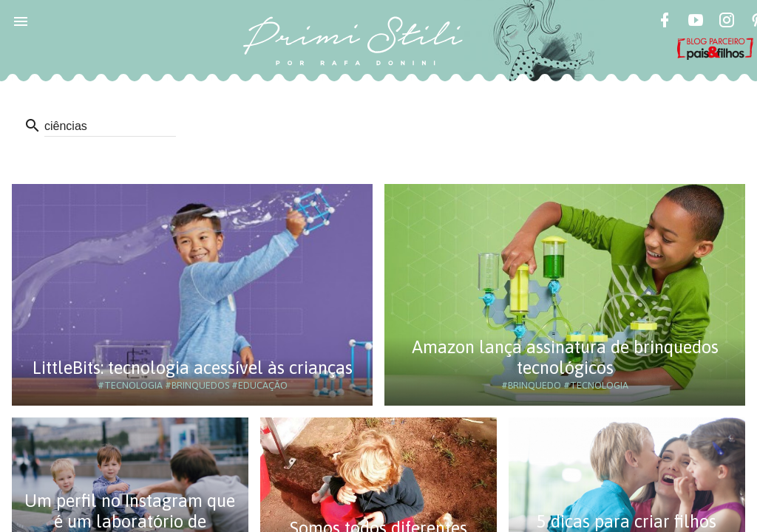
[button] (21, 21)
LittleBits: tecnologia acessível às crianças (193, 368)
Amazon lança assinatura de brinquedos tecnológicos (565, 357)
